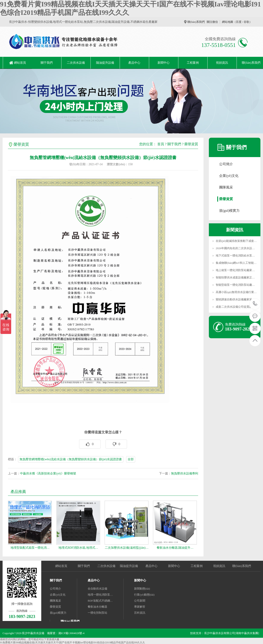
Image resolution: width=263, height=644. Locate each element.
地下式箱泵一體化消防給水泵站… (237, 256)
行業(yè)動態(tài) (144, 595)
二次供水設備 (76, 63)
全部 (131, 459)
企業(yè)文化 (229, 176)
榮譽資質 (191, 144)
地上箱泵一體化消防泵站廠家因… (237, 270)
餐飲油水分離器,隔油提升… (175, 548)
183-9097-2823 (255, 304)
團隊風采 (226, 187)
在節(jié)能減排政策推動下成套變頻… (239, 241)
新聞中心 (164, 63)
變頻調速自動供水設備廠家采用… (237, 299)
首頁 (161, 144)
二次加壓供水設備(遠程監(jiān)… (127, 548)
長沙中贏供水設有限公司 (219, 633)
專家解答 (140, 607)
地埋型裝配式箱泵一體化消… (30, 548)
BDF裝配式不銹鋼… (100, 601)
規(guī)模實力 (229, 211)
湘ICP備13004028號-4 (71, 633)
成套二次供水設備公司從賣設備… (237, 307)
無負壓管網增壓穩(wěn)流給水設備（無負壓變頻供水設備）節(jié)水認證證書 (71, 459)
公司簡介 (226, 164)
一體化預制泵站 (97, 613)
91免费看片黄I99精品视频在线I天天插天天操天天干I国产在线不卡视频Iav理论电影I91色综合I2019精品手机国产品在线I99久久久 (73, 642)
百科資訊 (140, 613)
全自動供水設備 (97, 589)
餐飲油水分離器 (97, 607)
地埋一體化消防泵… (100, 595)
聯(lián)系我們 (196, 22)
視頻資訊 (222, 63)
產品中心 (134, 63)
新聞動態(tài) (142, 589)
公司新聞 (140, 601)
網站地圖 (228, 22)
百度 (239, 22)
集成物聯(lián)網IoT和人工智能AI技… (239, 263)
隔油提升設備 (105, 63)
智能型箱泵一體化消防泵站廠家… (237, 285)
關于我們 (47, 63)
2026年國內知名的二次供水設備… (237, 248)
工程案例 (193, 63)
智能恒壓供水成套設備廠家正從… (237, 277)
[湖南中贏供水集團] (247, 633)
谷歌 (246, 22)
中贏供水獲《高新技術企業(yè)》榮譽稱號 (48, 473)
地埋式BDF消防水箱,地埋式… (78, 548)
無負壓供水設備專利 (185, 473)
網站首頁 (20, 63)
